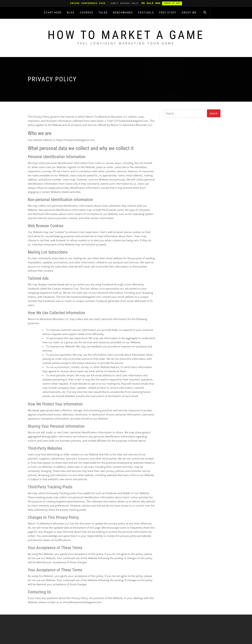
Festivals (146, 13)
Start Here (53, 13)
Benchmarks (123, 13)
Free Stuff (168, 13)
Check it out (172, 3)
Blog (71, 13)
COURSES (87, 13)
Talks (103, 13)
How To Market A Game (126, 35)
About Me (189, 13)
